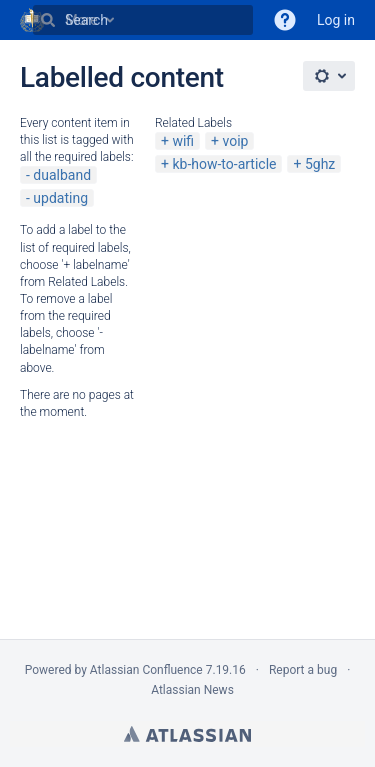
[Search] (48, 20)
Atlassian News (192, 690)
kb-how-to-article (224, 164)
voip (236, 141)
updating (60, 198)
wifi (183, 141)
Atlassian (187, 734)
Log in (336, 20)
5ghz (320, 164)
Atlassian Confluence (146, 670)
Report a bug (303, 670)
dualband (62, 175)
